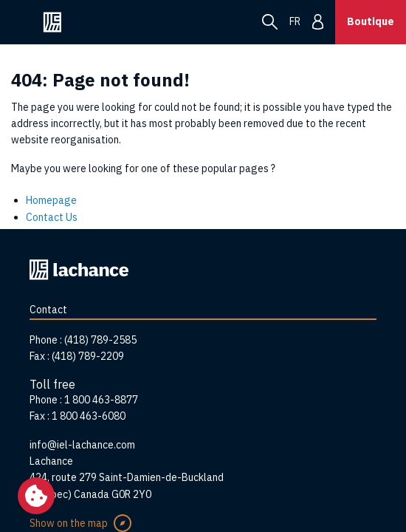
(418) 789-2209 (88, 356)
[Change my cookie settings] (36, 496)
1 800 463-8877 (101, 400)
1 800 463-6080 (89, 416)
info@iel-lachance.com (82, 445)
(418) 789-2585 (100, 340)
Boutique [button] (371, 21)
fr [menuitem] (295, 21)
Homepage (51, 200)
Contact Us (52, 217)
